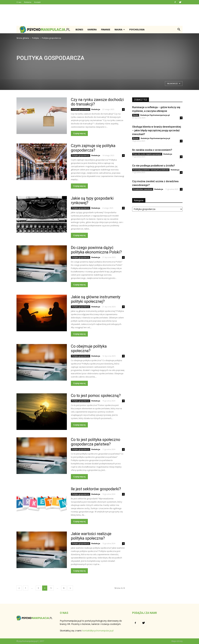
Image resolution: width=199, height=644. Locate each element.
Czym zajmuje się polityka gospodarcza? (93, 148)
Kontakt (37, 2)
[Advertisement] (99, 15)
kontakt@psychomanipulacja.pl (98, 631)
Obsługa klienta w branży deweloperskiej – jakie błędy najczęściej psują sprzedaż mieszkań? (157, 130)
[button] (179, 30)
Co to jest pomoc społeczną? (96, 396)
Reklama (28, 2)
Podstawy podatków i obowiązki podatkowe (151, 170)
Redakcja (96, 109)
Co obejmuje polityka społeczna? (89, 349)
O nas (19, 2)
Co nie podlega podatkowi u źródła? (154, 166)
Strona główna (23, 38)
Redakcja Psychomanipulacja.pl (155, 115)
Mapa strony (177, 641)
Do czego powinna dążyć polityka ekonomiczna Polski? (96, 250)
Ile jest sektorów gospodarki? (96, 489)
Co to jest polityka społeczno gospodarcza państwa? (96, 442)
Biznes (79, 29)
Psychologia (137, 29)
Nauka (120, 29)
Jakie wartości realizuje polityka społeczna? (91, 536)
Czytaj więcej (79, 133)
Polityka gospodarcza (81, 109)
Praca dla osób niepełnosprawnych (147, 154)
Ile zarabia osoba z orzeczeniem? (152, 150)
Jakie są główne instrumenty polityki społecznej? (96, 299)
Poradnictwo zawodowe (143, 189)
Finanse (106, 29)
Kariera (92, 29)
